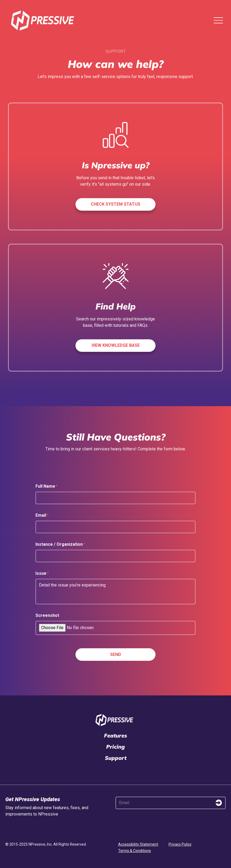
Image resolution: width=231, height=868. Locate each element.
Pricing (115, 747)
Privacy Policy (180, 844)
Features (115, 735)
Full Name (47, 486)
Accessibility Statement (138, 844)
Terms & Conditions (135, 851)
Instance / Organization (60, 544)
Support (116, 758)
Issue (42, 573)
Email (42, 515)
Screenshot (47, 615)
